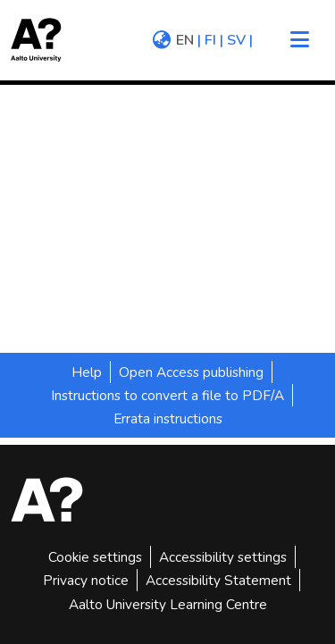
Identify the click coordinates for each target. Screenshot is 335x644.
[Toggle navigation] (299, 40)
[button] (42, 40)
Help (87, 372)
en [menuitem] (185, 40)
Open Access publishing (191, 372)
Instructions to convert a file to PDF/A (167, 395)
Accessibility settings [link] (223, 557)
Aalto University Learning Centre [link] (168, 604)
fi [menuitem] (210, 40)
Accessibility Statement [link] (218, 580)
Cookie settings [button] (95, 557)
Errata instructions (168, 418)
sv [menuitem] (236, 40)
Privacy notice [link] (86, 580)
